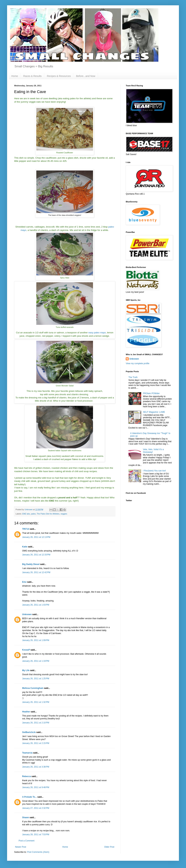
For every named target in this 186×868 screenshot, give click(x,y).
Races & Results (32, 76)
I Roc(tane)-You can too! (154, 471)
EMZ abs (26, 514)
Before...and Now (86, 76)
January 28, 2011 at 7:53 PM (36, 835)
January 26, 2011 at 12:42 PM (36, 572)
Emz (24, 582)
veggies (64, 514)
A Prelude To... (29, 797)
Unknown (27, 614)
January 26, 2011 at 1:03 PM (36, 605)
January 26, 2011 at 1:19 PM (36, 661)
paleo (33, 514)
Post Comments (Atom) (38, 852)
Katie (25, 547)
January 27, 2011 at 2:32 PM (36, 808)
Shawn (26, 817)
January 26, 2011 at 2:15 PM (36, 743)
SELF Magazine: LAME (154, 412)
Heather (26, 712)
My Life (26, 670)
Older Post (109, 847)
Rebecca (26, 776)
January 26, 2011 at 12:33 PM (36, 555)
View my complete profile (138, 363)
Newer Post (21, 847)
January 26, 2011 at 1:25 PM (36, 679)
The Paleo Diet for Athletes (48, 514)
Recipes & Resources (59, 76)
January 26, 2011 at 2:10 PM (36, 723)
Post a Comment (26, 841)
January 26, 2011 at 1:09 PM (36, 640)
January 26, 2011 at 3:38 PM (36, 767)
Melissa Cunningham (33, 688)
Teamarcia (27, 753)
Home (15, 76)
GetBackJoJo (29, 732)
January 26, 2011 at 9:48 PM (36, 787)
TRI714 (26, 529)
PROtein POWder (151, 393)
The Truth (133, 377)
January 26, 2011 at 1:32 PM (36, 702)
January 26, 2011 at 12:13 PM (36, 537)
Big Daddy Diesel (31, 564)
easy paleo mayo (97, 333)
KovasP (26, 650)
